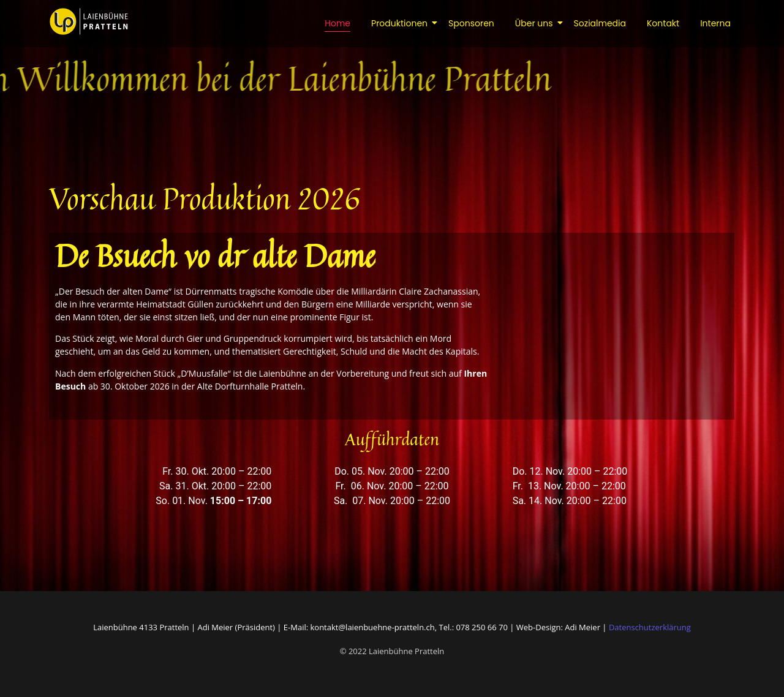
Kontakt (663, 23)
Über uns (536, 23)
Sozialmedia (600, 23)
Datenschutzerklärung (650, 627)
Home (337, 23)
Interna (715, 23)
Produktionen (401, 23)
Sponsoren (471, 23)
